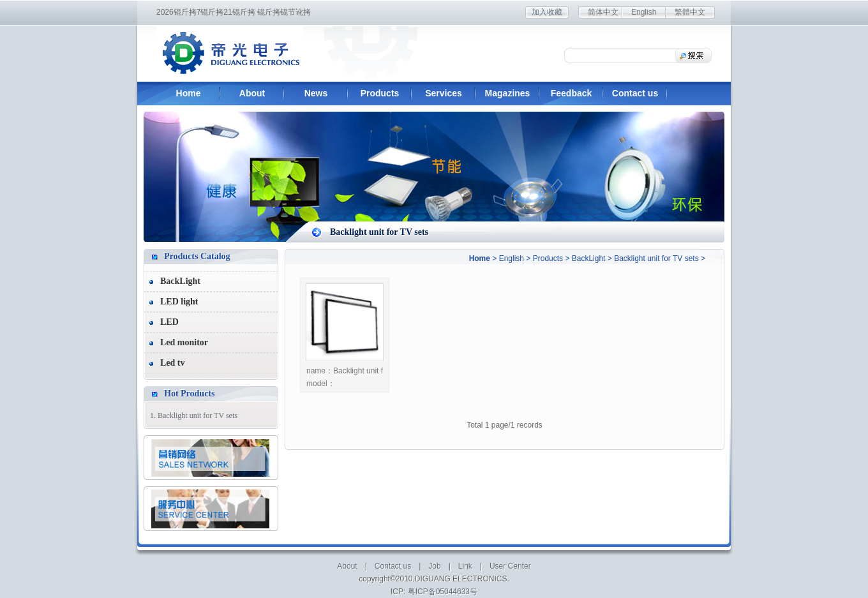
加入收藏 (547, 12)
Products (380, 93)
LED (169, 322)
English (644, 12)
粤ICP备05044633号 (443, 592)
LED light (179, 302)
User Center (510, 566)
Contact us (635, 93)
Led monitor (184, 342)
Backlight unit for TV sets (656, 258)
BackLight (589, 258)
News (316, 93)
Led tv (173, 363)
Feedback (572, 93)
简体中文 (603, 12)
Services (444, 93)
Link (465, 566)
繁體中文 (690, 12)
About (252, 93)
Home (189, 93)
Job (434, 566)
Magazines (508, 93)
